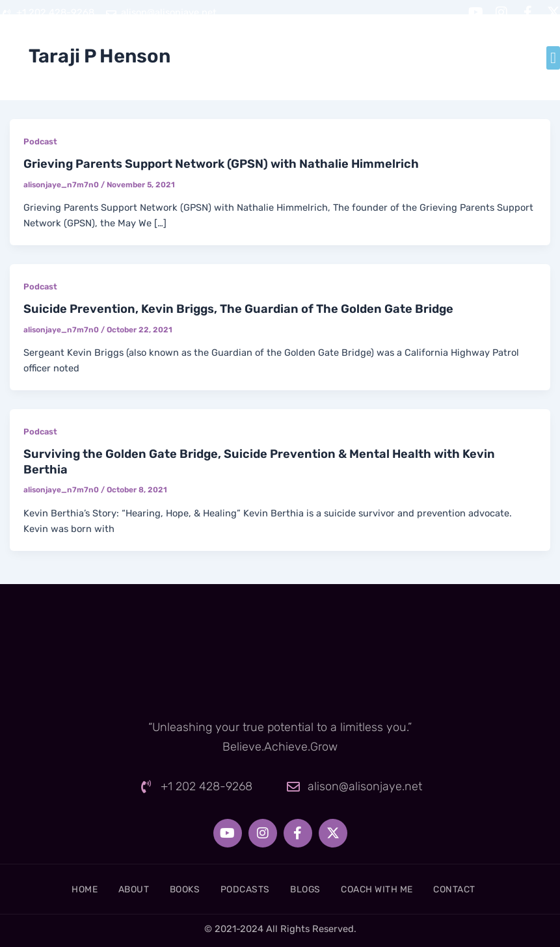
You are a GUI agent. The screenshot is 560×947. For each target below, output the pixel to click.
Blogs (311, 889)
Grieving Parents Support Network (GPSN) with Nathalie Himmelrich (221, 164)
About (116, 889)
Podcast (40, 141)
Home (60, 889)
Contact (479, 889)
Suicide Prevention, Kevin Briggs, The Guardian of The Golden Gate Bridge (238, 309)
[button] (553, 58)
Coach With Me (392, 889)
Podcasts (243, 889)
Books (175, 889)
